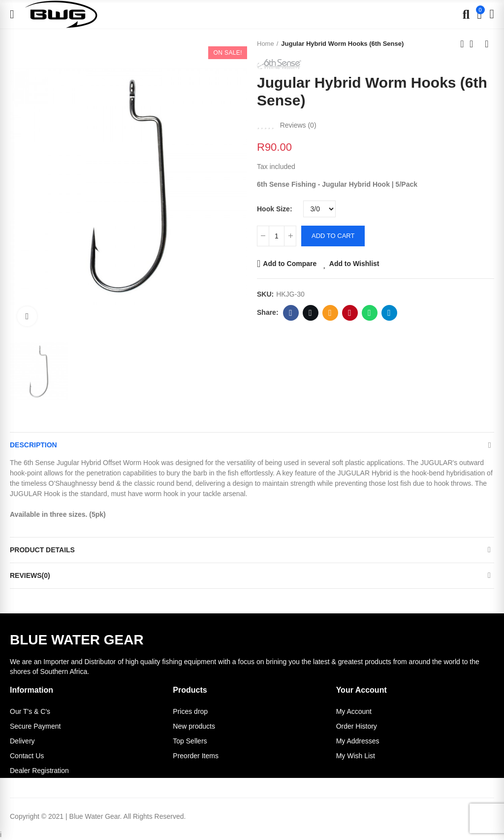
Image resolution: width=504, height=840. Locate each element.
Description (33, 445)
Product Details (42, 550)
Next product (487, 44)
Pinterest (350, 313)
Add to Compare (290, 264)
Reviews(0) (30, 575)
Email (330, 313)
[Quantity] (277, 236)
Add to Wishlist (354, 264)
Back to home (474, 44)
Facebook (291, 313)
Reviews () (298, 125)
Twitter (310, 313)
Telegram (389, 313)
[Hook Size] (319, 209)
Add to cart (333, 236)
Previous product (462, 44)
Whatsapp (369, 313)
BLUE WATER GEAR (77, 640)
